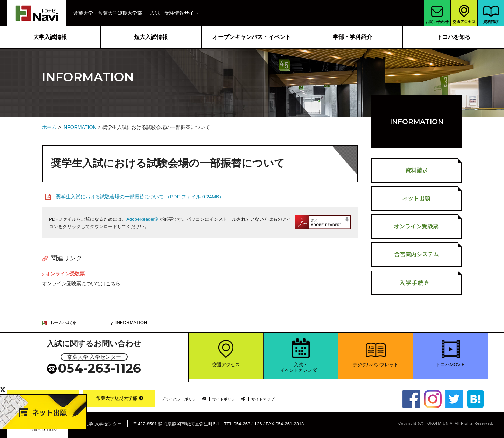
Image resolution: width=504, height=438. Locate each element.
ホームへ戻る (63, 323)
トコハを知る (454, 37)
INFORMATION (79, 127)
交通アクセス (464, 14)
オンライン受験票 (65, 274)
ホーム (49, 127)
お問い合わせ (437, 15)
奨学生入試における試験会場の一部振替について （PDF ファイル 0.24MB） (140, 197)
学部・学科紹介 (352, 37)
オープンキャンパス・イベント (252, 37)
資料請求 (491, 15)
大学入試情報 (50, 37)
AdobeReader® (142, 219)
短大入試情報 (151, 37)
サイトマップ (269, 399)
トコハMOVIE (450, 367)
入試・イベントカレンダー (301, 370)
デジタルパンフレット (376, 367)
